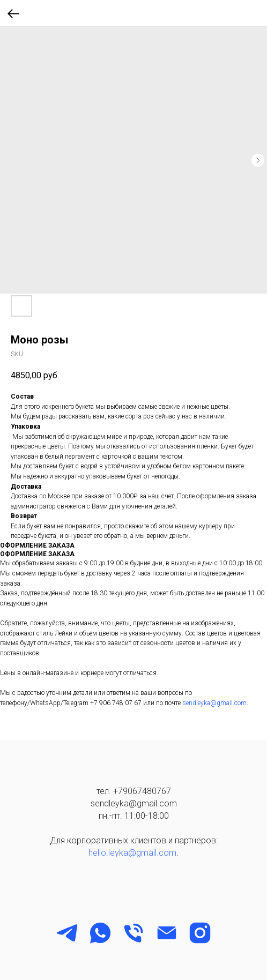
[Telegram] (67, 933)
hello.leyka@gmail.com (132, 853)
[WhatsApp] (100, 933)
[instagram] (200, 933)
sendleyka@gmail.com (214, 703)
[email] (167, 933)
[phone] (133, 933)
